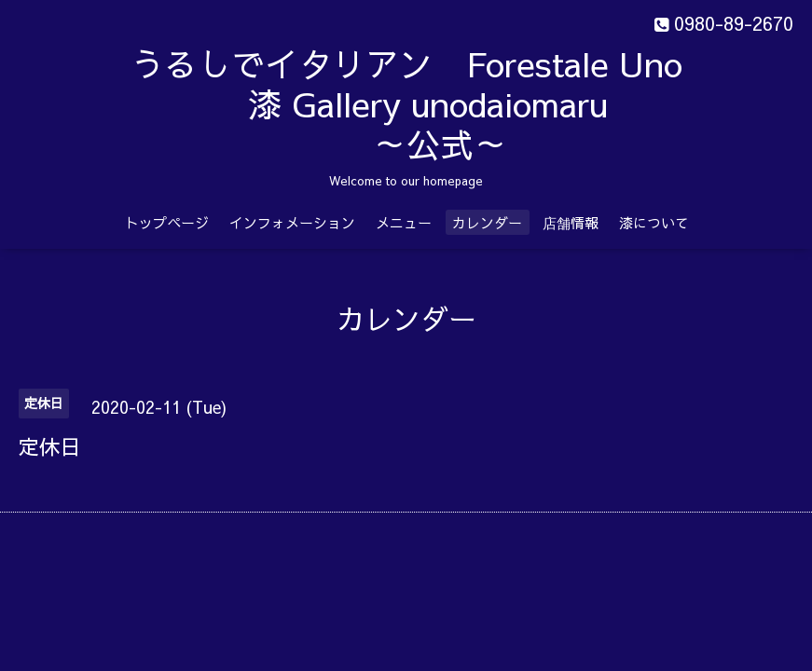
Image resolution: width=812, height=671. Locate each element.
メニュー (404, 222)
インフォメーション (292, 222)
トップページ (167, 222)
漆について (654, 222)
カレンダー (487, 222)
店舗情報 (571, 222)
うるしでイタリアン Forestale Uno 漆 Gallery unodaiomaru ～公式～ (454, 103)
